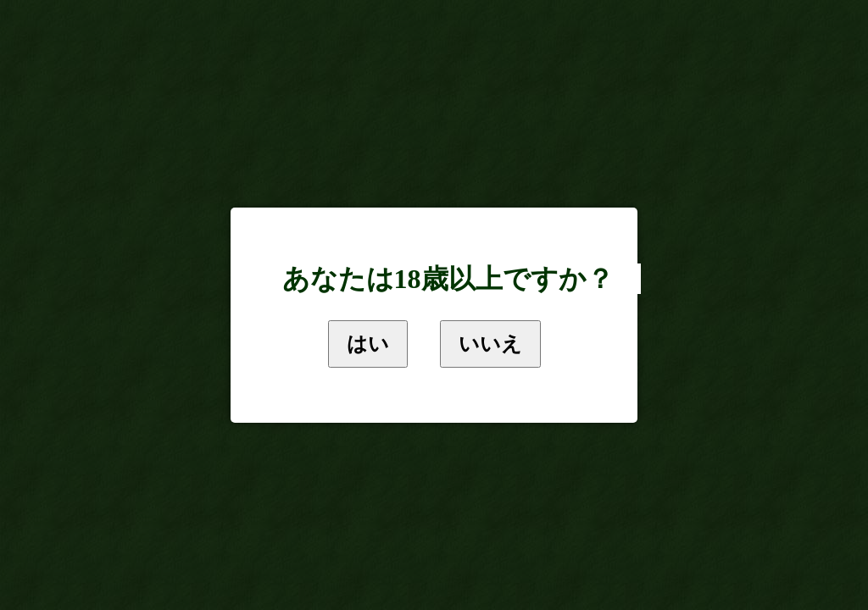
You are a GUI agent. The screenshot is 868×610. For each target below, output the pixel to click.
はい (368, 344)
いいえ (490, 344)
